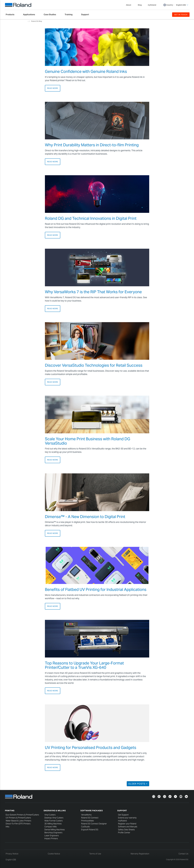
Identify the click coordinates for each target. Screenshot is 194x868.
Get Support (123, 815)
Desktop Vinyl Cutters (54, 818)
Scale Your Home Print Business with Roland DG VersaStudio (88, 441)
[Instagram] (165, 796)
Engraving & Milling (55, 811)
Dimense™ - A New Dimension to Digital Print (85, 517)
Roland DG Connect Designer (94, 824)
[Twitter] (175, 796)
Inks (7, 827)
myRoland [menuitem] (152, 5)
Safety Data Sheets (126, 830)
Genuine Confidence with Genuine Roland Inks (86, 71)
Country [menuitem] (170, 5)
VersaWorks (86, 815)
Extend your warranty (127, 818)
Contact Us (183, 854)
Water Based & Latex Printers (18, 821)
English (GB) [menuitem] (182, 5)
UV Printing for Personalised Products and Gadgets (91, 747)
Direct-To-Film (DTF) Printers (18, 824)
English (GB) (11, 860)
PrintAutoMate (87, 821)
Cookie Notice (54, 854)
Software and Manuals (128, 827)
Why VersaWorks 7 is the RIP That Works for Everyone (93, 292)
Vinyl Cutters (50, 815)
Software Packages (92, 811)
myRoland (122, 821)
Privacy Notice (12, 854)
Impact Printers (51, 839)
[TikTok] (170, 796)
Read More (53, 88)
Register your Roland (127, 824)
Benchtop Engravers (53, 833)
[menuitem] (11, 15)
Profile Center (124, 833)
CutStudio (85, 827)
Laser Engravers (52, 836)
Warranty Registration (140, 854)
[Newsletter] (154, 796)
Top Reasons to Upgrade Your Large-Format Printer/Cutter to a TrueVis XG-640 (84, 665)
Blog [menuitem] (140, 5)
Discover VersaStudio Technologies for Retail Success (94, 365)
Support (122, 811)
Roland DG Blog (37, 21)
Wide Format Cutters (54, 821)
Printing (10, 811)
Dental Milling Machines (55, 830)
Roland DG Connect (90, 818)
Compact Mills (51, 827)
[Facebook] (159, 796)
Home (28, 21)
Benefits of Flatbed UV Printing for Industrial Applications (96, 589)
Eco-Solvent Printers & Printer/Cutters (22, 815)
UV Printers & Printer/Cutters (18, 818)
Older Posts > (138, 784)
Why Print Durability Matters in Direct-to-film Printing (92, 145)
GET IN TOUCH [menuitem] (181, 15)
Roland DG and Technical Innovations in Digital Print (91, 218)
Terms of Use (95, 854)
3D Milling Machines (53, 824)
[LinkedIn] (186, 796)
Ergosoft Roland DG (90, 830)
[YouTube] (181, 796)
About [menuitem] (130, 5)
